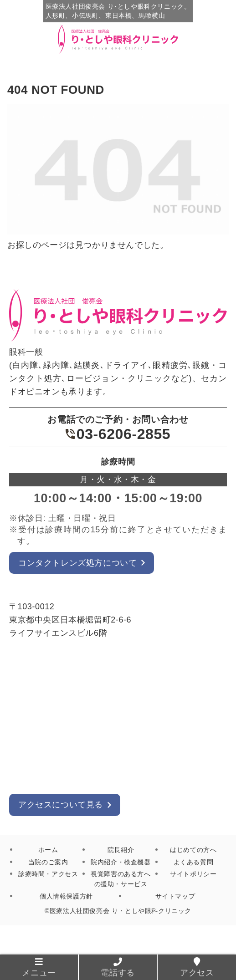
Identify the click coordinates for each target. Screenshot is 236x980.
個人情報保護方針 (66, 896)
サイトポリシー (193, 874)
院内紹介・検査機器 (121, 862)
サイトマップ (175, 896)
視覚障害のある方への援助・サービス (121, 879)
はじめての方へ (193, 850)
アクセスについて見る (61, 805)
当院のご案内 (48, 862)
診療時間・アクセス (48, 874)
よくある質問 (194, 862)
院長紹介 (121, 850)
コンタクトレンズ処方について (77, 563)
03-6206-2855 (118, 434)
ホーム (48, 850)
